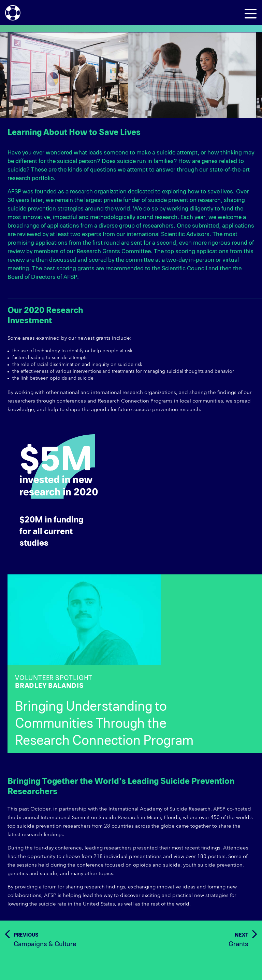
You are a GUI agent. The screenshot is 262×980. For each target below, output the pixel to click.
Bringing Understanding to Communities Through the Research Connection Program (104, 724)
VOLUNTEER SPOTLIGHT (139, 682)
